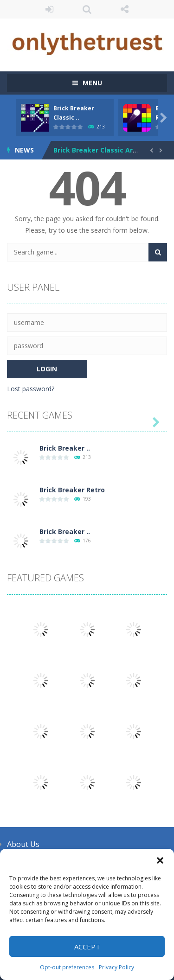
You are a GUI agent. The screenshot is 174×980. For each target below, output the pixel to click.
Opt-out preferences (67, 967)
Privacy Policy (116, 967)
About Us (23, 844)
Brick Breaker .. (65, 448)
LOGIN (49, 9)
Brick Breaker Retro (72, 490)
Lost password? (31, 389)
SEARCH (87, 9)
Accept (87, 947)
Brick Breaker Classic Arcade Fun (108, 150)
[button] (160, 860)
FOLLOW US (125, 9)
